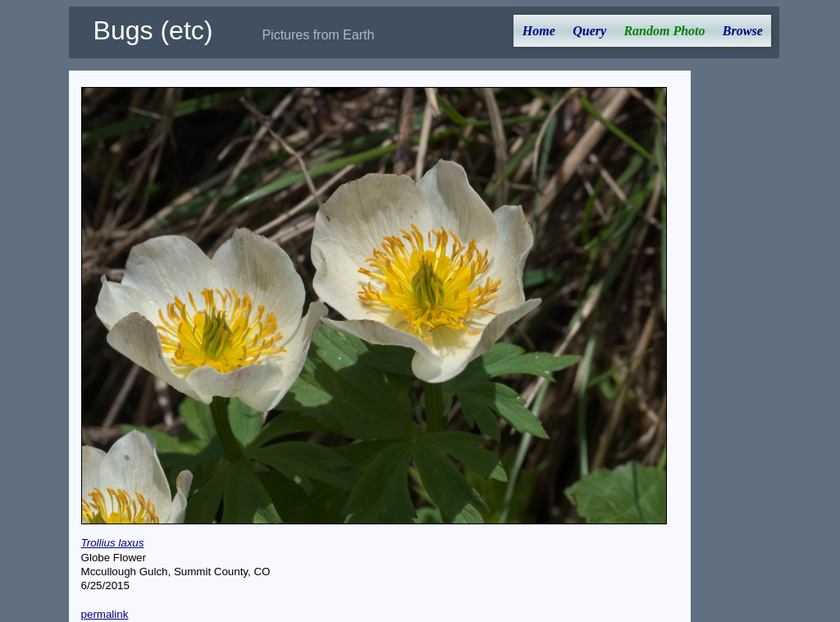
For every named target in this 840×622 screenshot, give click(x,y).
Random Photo (664, 31)
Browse (743, 31)
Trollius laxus (113, 543)
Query (589, 31)
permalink (105, 614)
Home (539, 31)
